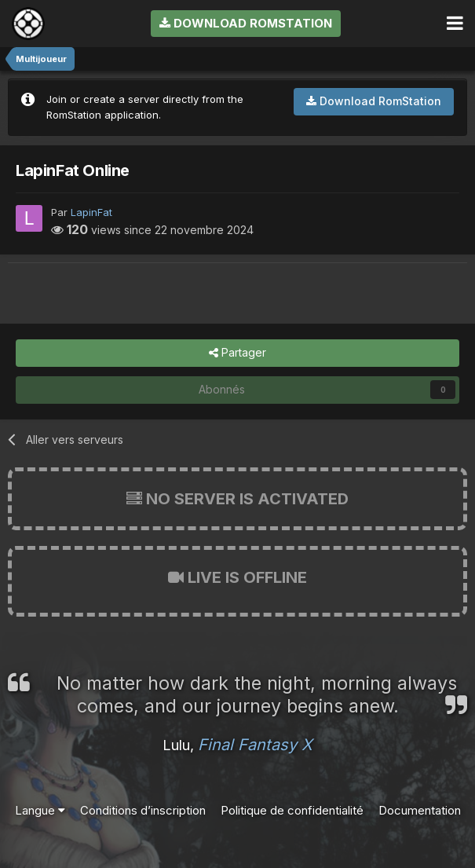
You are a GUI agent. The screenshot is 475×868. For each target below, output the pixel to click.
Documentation (420, 810)
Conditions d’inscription (143, 810)
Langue (40, 810)
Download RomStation (246, 23)
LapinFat (91, 212)
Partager (238, 353)
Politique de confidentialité (292, 810)
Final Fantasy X (255, 745)
